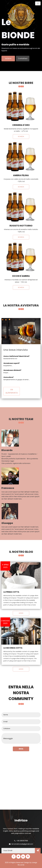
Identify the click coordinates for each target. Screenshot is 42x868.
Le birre (8, 58)
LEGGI (21, 613)
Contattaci (23, 58)
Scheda (21, 136)
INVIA (21, 749)
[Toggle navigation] (38, 3)
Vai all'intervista (12, 391)
